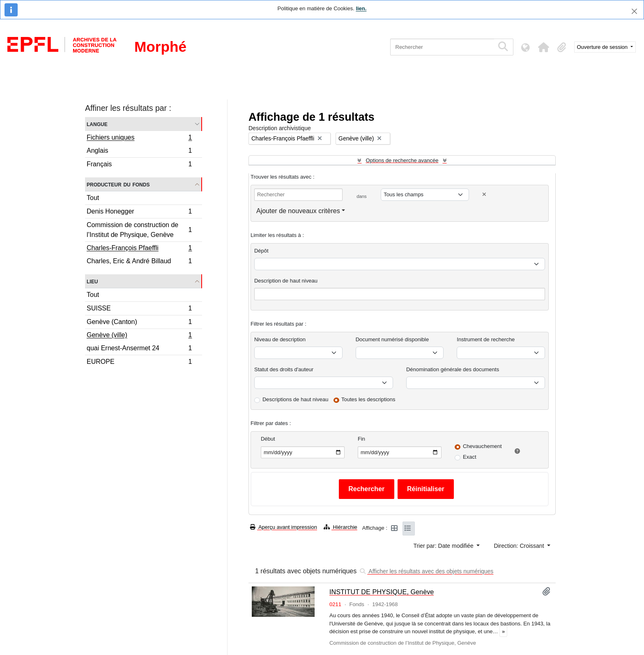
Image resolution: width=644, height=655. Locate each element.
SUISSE (139, 309)
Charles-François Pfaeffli (139, 249)
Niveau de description (280, 339)
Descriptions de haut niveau (295, 399)
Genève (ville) (139, 336)
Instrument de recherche (486, 339)
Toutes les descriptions (368, 399)
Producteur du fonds (118, 184)
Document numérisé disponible (392, 339)
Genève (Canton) (139, 323)
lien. (361, 8)
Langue (97, 124)
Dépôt (261, 251)
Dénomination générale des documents (453, 369)
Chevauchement (482, 446)
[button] (544, 47)
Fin (361, 439)
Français (139, 165)
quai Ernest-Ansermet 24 (139, 349)
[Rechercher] (442, 47)
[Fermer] (634, 11)
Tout (93, 198)
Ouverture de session (603, 47)
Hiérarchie (340, 527)
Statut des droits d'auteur (284, 369)
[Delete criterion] (484, 194)
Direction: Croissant (520, 546)
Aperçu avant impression (284, 527)
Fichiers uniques (139, 138)
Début (268, 439)
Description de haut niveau (286, 281)
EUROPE (139, 363)
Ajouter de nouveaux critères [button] (298, 211)
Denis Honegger (139, 213)
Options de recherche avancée (402, 160)
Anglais (139, 152)
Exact (470, 457)
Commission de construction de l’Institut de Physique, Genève (139, 230)
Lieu (92, 281)
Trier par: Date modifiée (444, 546)
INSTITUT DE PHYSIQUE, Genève (382, 592)
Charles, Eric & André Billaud (139, 262)
